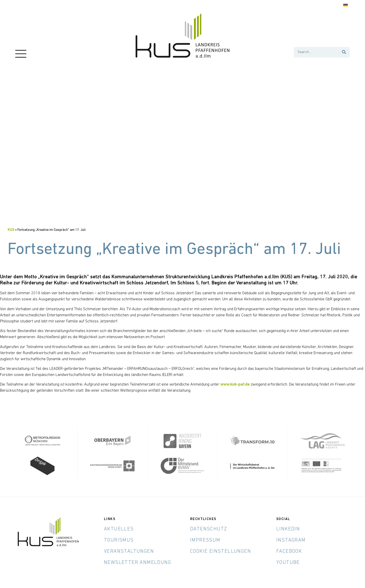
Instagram (291, 540)
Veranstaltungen (129, 551)
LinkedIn (288, 529)
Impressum (205, 540)
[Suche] (344, 52)
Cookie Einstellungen (221, 551)
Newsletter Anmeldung (138, 562)
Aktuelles (119, 529)
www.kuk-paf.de (235, 385)
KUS (11, 230)
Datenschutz (209, 529)
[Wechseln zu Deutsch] (345, 5)
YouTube (288, 562)
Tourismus (119, 540)
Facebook (289, 551)
